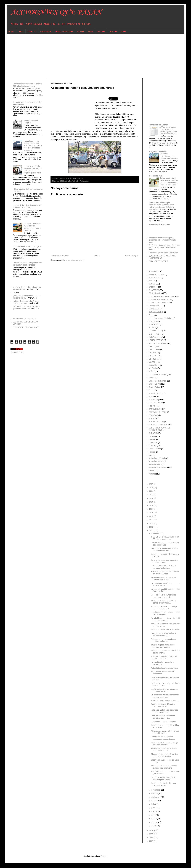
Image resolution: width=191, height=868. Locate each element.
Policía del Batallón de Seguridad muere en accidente (165, 711)
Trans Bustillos (155, 449)
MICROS (152, 353)
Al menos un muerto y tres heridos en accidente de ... (165, 732)
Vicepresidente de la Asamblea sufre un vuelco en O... (164, 596)
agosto (154, 801)
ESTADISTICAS (155, 331)
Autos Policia (154, 277)
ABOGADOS (154, 271)
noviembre (156, 790)
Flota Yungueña (155, 337)
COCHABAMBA (66, 181)
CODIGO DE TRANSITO (159, 303)
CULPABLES (154, 309)
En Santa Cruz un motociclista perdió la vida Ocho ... (163, 602)
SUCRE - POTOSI (156, 422)
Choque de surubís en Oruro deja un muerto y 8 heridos (165, 755)
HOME (11, 31)
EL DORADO (154, 324)
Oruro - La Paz (155, 384)
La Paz (21, 31)
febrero (155, 822)
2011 (152, 531)
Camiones (113, 31)
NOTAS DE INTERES (158, 375)
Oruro (151, 378)
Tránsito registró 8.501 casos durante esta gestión (163, 646)
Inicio (97, 256)
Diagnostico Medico (158, 152)
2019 (152, 502)
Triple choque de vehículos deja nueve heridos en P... (164, 608)
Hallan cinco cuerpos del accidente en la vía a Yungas (165, 573)
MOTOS (152, 362)
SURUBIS (153, 433)
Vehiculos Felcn (155, 464)
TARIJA (152, 436)
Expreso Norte (155, 334)
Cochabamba (46, 31)
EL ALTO (152, 321)
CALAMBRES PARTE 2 (158, 261)
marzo (154, 819)
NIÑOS (152, 371)
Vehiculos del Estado (157, 458)
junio (154, 808)
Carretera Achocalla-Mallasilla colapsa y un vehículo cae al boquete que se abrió (33, 170)
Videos (152, 471)
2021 (152, 495)
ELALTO (152, 328)
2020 (152, 498)
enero (154, 826)
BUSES (152, 284)
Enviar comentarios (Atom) (73, 260)
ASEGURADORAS (156, 274)
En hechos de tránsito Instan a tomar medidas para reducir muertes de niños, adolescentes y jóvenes (169, 183)
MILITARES (154, 356)
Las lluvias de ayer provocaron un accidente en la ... (165, 690)
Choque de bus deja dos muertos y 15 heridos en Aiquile (27, 206)
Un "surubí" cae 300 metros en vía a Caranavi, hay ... (166, 590)
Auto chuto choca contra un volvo (165, 668)
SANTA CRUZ (155, 409)
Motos (90, 31)
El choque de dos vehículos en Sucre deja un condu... (164, 779)
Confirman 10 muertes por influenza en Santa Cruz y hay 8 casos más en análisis (165, 247)
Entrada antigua (131, 256)
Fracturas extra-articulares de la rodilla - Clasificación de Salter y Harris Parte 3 (162, 207)
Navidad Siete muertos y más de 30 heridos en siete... (166, 619)
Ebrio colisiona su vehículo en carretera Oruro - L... (163, 717)
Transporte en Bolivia (158, 125)
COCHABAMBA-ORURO (159, 299)
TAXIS (151, 439)
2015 (152, 516)
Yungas (152, 474)
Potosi (151, 397)
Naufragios (153, 368)
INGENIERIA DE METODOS (25, 319)
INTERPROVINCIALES (158, 343)
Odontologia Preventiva (159, 225)
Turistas (152, 452)
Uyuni (151, 455)
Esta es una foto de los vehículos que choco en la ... (26, 308)
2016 (152, 513)
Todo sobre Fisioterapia (160, 203)
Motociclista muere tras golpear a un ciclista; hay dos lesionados (28, 264)
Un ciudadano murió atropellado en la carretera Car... (165, 584)
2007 (152, 841)
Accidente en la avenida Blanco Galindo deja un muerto (164, 767)
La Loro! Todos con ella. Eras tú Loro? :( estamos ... (26, 302)
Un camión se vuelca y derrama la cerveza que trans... (165, 696)
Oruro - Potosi (154, 387)
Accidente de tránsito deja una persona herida (163, 784)
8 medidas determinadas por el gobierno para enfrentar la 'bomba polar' (163, 240)
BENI (151, 281)
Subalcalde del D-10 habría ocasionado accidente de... (163, 738)
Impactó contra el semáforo (31, 122)
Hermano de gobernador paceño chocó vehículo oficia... (164, 550)
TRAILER (153, 446)
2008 (152, 837)
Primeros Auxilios (156, 403)
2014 (152, 520)
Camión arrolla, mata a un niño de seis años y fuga (165, 544)
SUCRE (152, 418)
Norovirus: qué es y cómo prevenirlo (163, 253)
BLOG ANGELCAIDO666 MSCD (26, 327)
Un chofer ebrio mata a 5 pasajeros (27, 246)
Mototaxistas (154, 365)
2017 (152, 509)
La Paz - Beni (154, 350)
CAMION (152, 287)
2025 (152, 488)
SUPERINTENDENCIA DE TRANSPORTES (160, 429)
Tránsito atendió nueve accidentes (165, 701)
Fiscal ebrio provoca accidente (163, 722)
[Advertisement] (89, 56)
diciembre (156, 534)
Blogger (104, 856)
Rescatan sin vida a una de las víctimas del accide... (164, 578)
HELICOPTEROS (156, 340)
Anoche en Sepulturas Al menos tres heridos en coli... (164, 749)
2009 (152, 834)
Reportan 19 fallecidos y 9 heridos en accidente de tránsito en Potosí (33, 227)
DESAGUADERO (156, 312)
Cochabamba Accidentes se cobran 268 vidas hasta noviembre (27, 85)
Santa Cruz (32, 31)
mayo (154, 811)
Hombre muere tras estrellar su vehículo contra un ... (164, 634)
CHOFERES (154, 290)
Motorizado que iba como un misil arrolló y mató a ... (165, 658)
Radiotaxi (153, 406)
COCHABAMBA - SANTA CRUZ (162, 296)
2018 (152, 505)
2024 (152, 491)
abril (153, 815)
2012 (152, 527)
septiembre (156, 797)
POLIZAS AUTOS (156, 393)
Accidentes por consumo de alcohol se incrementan (165, 652)
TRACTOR (153, 443)
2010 (152, 830)
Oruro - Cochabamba (157, 381)
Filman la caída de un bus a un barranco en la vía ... (164, 567)
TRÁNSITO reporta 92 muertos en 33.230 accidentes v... (165, 538)
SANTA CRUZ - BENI (157, 412)
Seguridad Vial (156, 176)
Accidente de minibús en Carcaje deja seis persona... (164, 744)
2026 (152, 484)
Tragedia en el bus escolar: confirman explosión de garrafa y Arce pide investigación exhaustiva (33, 146)
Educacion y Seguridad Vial (160, 318)
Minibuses (101, 31)
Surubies (80, 31)
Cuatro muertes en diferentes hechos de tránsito (163, 705)
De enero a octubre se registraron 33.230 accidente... (165, 561)
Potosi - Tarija (154, 400)
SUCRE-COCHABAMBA (159, 425)
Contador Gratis (17, 352)
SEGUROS (153, 415)
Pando (151, 390)
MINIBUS (153, 359)
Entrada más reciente (60, 256)
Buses (123, 31)
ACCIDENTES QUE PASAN (56, 12)
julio (153, 804)
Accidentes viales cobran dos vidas (165, 630)
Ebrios (151, 315)
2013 (152, 523)
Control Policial (155, 306)
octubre (155, 793)
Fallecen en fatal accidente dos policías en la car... (164, 640)
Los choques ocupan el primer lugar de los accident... (166, 613)
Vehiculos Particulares (64, 31)
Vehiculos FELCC (156, 461)
